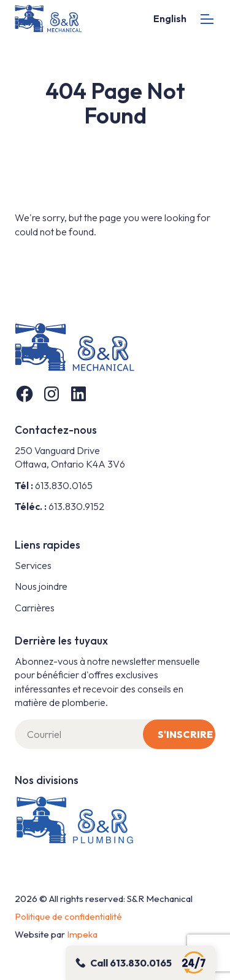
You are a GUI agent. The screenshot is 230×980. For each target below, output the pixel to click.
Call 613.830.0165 (131, 963)
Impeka (82, 934)
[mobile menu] (207, 19)
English (170, 18)
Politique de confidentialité (68, 916)
